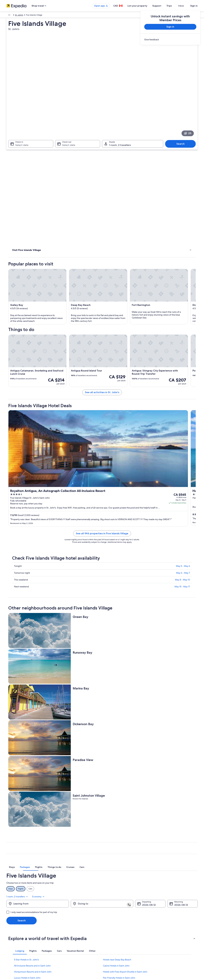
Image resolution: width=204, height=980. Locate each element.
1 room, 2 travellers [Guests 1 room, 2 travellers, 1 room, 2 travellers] (120, 100)
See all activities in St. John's (126, 334)
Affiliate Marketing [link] (14, 942)
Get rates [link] (189, 414)
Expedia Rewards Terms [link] (115, 937)
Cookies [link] (109, 917)
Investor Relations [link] (14, 932)
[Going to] (102, 758)
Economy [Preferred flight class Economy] (191, 749)
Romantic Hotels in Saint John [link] (29, 838)
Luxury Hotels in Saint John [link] (27, 832)
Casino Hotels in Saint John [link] (116, 820)
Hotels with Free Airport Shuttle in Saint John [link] (125, 826)
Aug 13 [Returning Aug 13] (178, 759)
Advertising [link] (11, 937)
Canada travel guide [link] (64, 912)
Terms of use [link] (111, 922)
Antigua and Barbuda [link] (27, 15)
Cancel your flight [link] (162, 922)
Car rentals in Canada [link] (65, 937)
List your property (143, 6)
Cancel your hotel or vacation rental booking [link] (174, 917)
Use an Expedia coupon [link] (165, 932)
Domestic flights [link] (63, 932)
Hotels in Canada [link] (63, 917)
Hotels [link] (15, 143)
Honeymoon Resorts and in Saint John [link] (33, 826)
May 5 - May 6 (183, 536)
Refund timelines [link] (162, 927)
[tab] (67, 726)
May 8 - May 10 (182, 550)
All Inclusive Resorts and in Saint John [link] (32, 820)
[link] (170, 40)
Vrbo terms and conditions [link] (117, 932)
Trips (175, 6)
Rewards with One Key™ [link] (66, 952)
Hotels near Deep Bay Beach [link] (117, 814)
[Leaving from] (38, 758)
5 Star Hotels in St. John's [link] (26, 814)
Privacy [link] (108, 912)
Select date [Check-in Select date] (20, 100)
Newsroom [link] (11, 947)
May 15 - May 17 (182, 557)
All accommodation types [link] (67, 942)
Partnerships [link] (12, 927)
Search (182, 99)
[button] (102, 793)
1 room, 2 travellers (170, 749)
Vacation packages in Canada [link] (68, 927)
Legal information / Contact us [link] (118, 942)
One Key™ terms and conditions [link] (119, 927)
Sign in (194, 6)
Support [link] (158, 912)
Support (163, 6)
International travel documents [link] (168, 937)
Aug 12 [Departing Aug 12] (146, 759)
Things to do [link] (18, 139)
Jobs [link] (8, 917)
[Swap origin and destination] (70, 758)
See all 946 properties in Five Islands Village (126, 504)
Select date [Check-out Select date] (68, 100)
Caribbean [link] (11, 15)
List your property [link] (14, 922)
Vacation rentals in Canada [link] (67, 922)
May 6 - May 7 (183, 543)
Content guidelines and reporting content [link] (123, 947)
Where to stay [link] (19, 147)
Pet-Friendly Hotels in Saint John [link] (119, 832)
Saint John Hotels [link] (112, 838)
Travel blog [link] (60, 947)
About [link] (9, 912)
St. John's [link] (44, 15)
